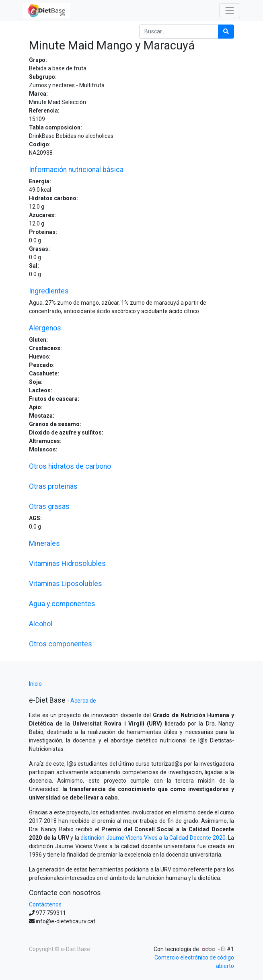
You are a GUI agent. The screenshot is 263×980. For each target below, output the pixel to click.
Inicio (35, 684)
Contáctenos (45, 904)
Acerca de (83, 701)
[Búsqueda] (226, 32)
